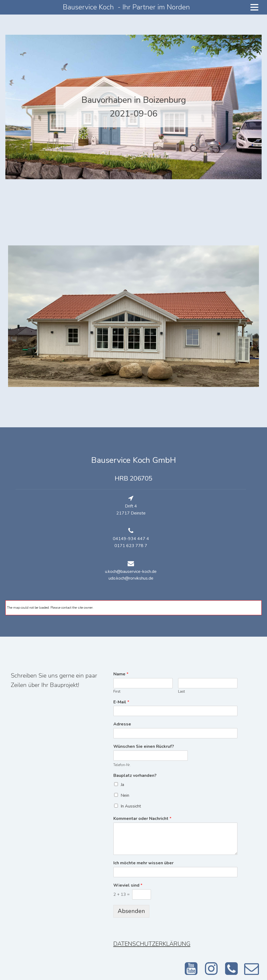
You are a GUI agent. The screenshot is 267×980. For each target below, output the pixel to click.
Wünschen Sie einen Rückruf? (144, 747)
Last (181, 692)
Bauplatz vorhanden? (135, 776)
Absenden (131, 911)
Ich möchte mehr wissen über (143, 863)
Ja (122, 785)
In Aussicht (131, 806)
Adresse (122, 724)
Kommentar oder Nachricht (142, 819)
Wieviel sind (128, 885)
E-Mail (121, 702)
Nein (125, 795)
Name (121, 674)
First (117, 692)
